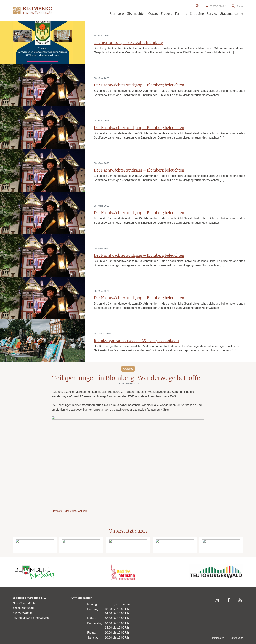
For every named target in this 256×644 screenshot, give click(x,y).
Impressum (218, 638)
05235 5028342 (23, 613)
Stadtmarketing (232, 14)
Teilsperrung (70, 511)
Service (212, 14)
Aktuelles (128, 369)
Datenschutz (236, 638)
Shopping (197, 14)
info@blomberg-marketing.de (31, 618)
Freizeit (166, 14)
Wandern (83, 511)
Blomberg (117, 14)
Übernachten (136, 14)
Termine (181, 14)
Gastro (153, 14)
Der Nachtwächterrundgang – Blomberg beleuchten (139, 85)
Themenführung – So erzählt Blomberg (128, 42)
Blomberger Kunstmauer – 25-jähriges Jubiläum (136, 340)
